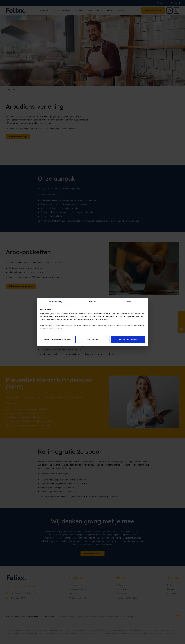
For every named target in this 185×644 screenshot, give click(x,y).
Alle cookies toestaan (128, 339)
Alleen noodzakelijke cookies (57, 339)
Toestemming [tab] (56, 301)
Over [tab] (129, 301)
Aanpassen (93, 339)
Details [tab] (92, 301)
